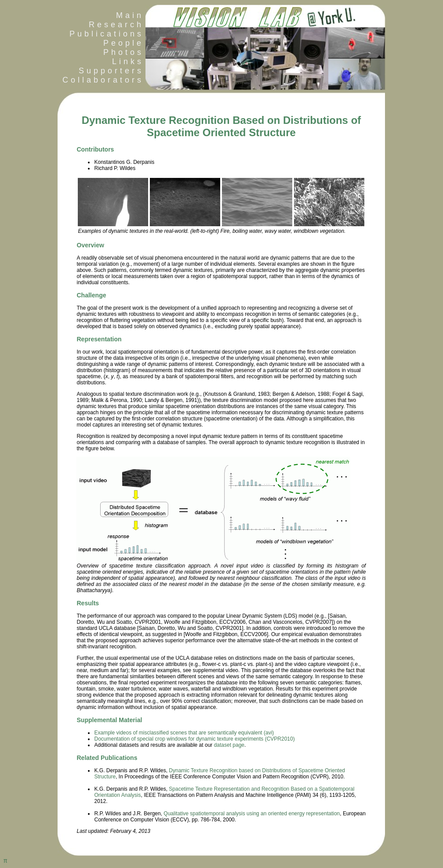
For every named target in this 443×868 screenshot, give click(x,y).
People (123, 43)
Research (116, 25)
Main (130, 15)
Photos (123, 52)
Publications (107, 34)
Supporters (111, 71)
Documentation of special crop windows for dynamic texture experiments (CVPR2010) (194, 739)
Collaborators (101, 80)
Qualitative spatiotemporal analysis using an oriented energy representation (252, 814)
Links (128, 61)
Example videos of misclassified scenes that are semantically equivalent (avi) (184, 733)
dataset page (229, 745)
